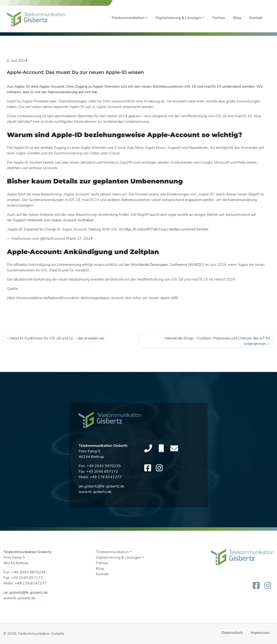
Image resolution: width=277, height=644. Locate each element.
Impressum (260, 633)
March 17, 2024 (79, 239)
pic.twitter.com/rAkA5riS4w (186, 229)
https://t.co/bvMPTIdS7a (143, 229)
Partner (219, 18)
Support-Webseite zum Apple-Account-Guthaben (53, 220)
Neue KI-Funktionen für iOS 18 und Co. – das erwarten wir (57, 338)
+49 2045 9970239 (29, 572)
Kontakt (256, 18)
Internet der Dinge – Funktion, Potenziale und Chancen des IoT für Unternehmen (217, 341)
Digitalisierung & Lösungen (179, 18)
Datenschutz (232, 633)
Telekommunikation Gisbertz (41, 634)
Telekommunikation (128, 18)
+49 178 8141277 (31, 583)
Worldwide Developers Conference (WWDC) (167, 265)
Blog (237, 18)
